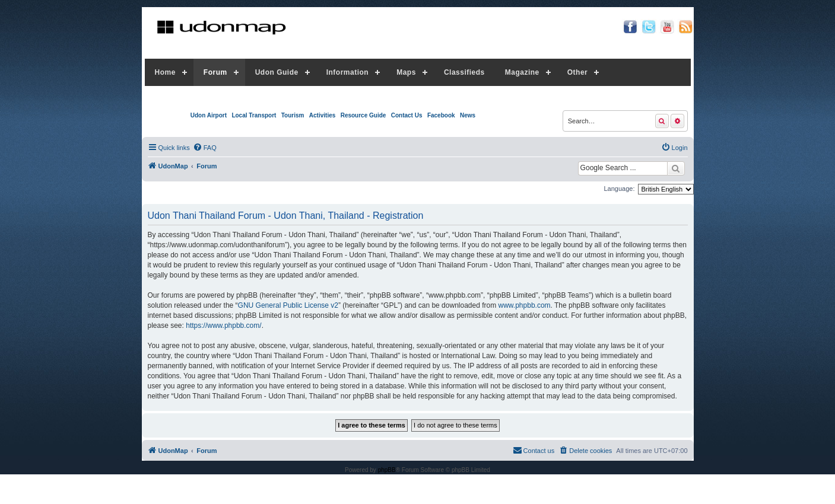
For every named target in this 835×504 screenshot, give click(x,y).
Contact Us (407, 115)
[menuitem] (205, 148)
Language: (620, 189)
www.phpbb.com (525, 305)
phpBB (387, 470)
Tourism (293, 115)
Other (578, 72)
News (468, 115)
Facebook (441, 115)
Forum (215, 72)
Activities (322, 115)
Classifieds (464, 72)
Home (165, 72)
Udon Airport (209, 115)
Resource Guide (363, 115)
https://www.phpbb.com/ (223, 326)
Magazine (522, 72)
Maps (406, 72)
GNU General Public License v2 (288, 305)
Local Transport (254, 115)
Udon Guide (277, 72)
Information (348, 72)
